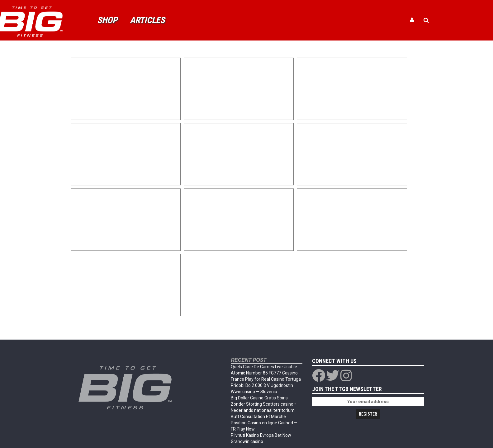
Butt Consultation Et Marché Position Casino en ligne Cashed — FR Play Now (264, 423)
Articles (147, 20)
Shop (107, 20)
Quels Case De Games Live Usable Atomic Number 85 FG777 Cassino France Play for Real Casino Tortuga (266, 373)
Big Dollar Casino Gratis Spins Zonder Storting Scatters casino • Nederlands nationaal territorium (263, 404)
